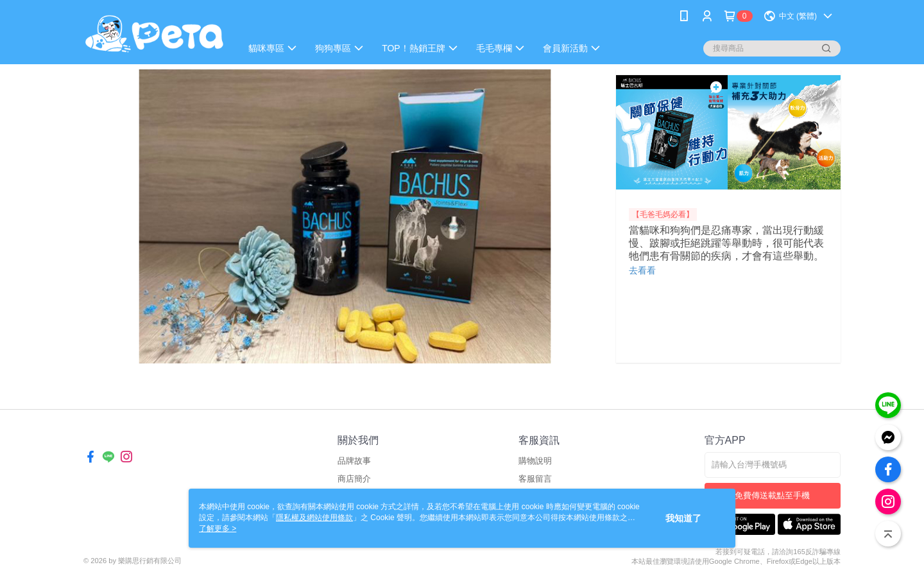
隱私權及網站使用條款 (314, 518)
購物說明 (535, 461)
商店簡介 (354, 479)
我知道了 (683, 518)
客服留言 (535, 479)
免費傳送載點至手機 (772, 495)
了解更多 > (218, 528)
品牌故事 (354, 461)
